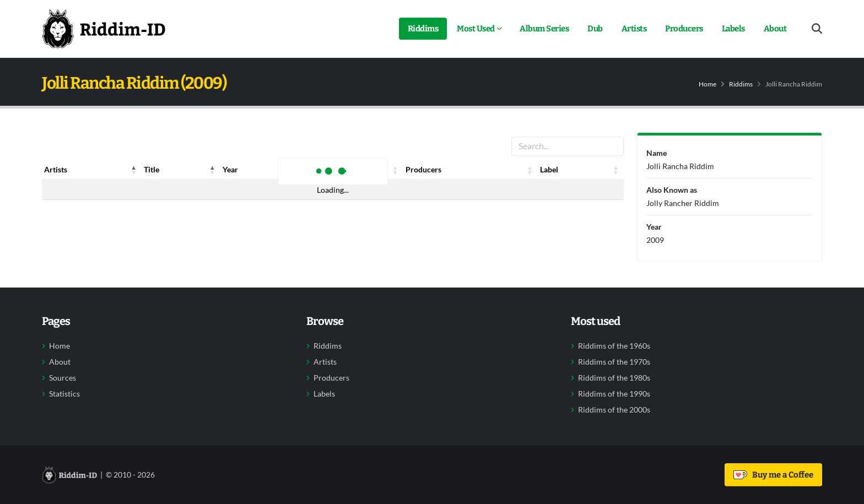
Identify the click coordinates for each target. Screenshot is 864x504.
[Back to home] (104, 29)
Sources (63, 378)
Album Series (544, 29)
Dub (595, 29)
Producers (684, 29)
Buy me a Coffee (773, 475)
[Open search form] (817, 29)
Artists (634, 29)
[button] (134, 170)
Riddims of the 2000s (614, 410)
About (775, 29)
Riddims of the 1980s (614, 378)
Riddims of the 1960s (614, 346)
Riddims (423, 29)
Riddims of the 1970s (614, 362)
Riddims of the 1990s (614, 394)
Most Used (476, 29)
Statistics (64, 394)
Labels (733, 29)
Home (708, 84)
